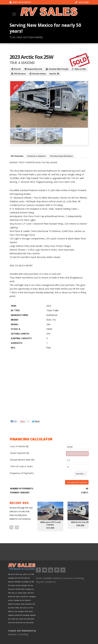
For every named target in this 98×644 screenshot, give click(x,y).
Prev (11, 527)
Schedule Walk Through (58, 69)
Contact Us (50, 582)
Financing (79, 578)
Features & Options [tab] (36, 156)
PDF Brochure (20, 74)
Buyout (40, 582)
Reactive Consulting (18, 634)
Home (39, 578)
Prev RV (17, 69)
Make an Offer (80, 69)
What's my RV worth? (20, 2)
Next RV (53, 74)
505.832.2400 (82, 2)
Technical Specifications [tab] (61, 156)
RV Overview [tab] (17, 156)
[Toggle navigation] (14, 14)
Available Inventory (52, 578)
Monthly (80, 474)
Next (17, 527)
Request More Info (35, 69)
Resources (68, 578)
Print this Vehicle (39, 74)
